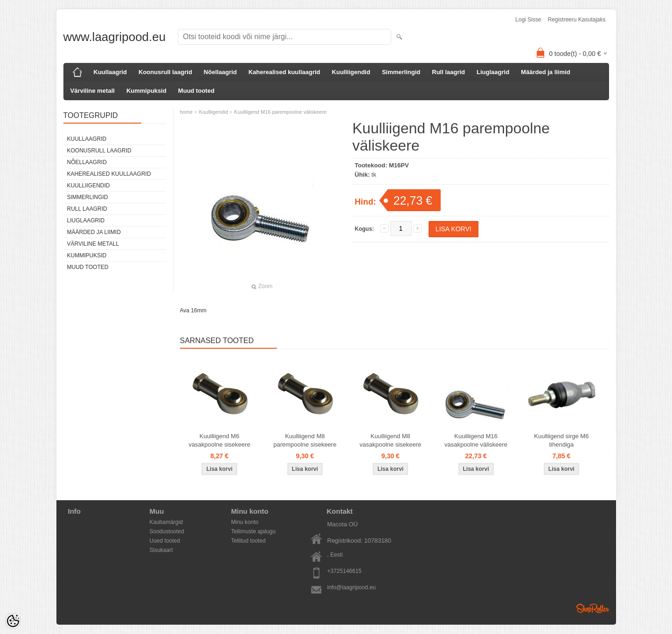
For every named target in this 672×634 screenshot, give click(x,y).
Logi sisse (528, 20)
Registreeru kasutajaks (576, 20)
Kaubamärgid (166, 522)
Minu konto (245, 522)
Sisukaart (161, 550)
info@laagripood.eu (352, 587)
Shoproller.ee (593, 608)
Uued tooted (165, 541)
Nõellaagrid (220, 72)
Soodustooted (167, 531)
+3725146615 (345, 571)
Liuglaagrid (493, 72)
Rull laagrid (448, 72)
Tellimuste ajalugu (253, 531)
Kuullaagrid (111, 72)
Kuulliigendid (351, 72)
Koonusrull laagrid (165, 72)
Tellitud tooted (249, 541)
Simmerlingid (401, 72)
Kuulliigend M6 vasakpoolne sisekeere (219, 440)
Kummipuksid (146, 91)
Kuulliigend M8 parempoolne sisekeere (305, 440)
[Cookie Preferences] (13, 621)
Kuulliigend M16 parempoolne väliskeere (280, 112)
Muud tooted (196, 91)
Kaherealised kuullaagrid (284, 72)
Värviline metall (93, 91)
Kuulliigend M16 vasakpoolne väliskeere (476, 440)
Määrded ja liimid (545, 72)
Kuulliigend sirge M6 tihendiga (561, 440)
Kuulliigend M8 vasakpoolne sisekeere (390, 440)
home (187, 112)
